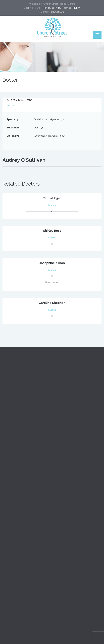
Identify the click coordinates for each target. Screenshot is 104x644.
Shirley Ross (52, 231)
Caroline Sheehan (52, 303)
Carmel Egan (52, 198)
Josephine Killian (52, 263)
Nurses (10, 105)
